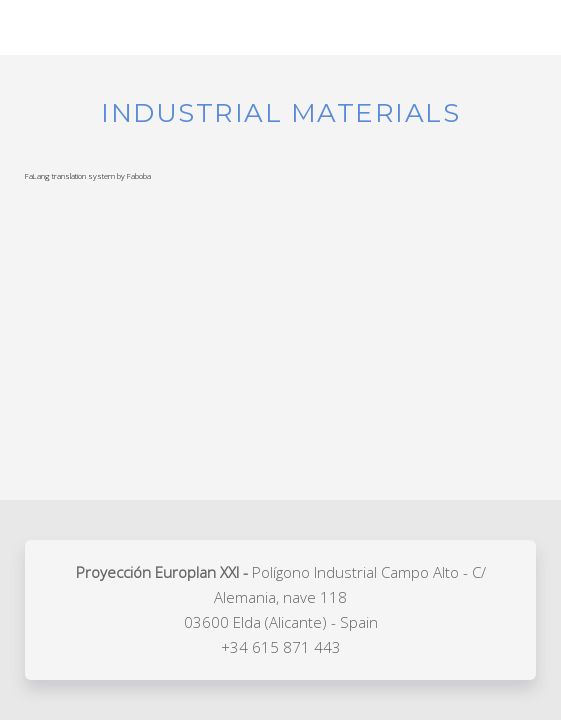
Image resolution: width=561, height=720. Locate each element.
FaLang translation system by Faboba (88, 175)
